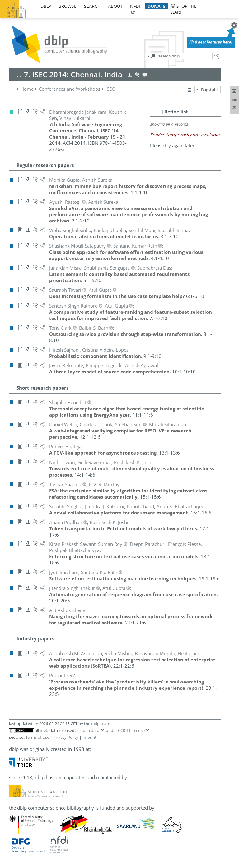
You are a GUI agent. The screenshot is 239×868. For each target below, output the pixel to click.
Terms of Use (37, 737)
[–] (160, 112)
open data (90, 730)
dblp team (101, 724)
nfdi (135, 6)
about (115, 6)
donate (157, 6)
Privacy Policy (66, 737)
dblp (46, 6)
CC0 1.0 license (131, 730)
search (92, 6)
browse (68, 6)
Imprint (89, 737)
